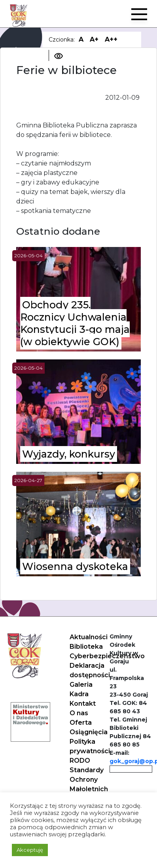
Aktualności (89, 637)
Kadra (79, 694)
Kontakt (83, 704)
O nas (79, 713)
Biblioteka (86, 647)
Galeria (81, 685)
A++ (111, 39)
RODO (80, 761)
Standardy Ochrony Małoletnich (89, 780)
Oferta (81, 723)
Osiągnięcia (89, 732)
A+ (94, 39)
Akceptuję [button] (30, 850)
